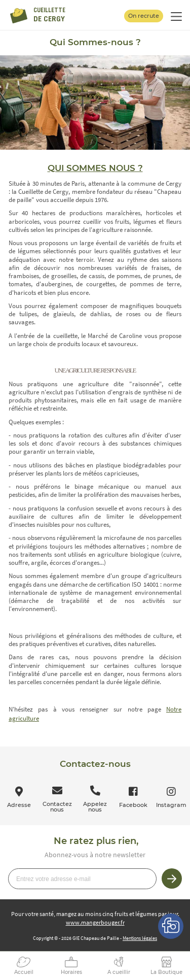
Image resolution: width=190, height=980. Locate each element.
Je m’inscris (172, 878)
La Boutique (166, 972)
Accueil (24, 972)
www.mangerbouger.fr (95, 922)
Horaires (71, 972)
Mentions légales (140, 938)
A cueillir (119, 972)
